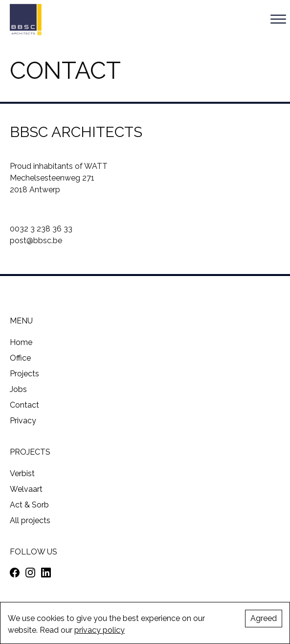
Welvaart (26, 489)
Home (21, 342)
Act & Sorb (29, 505)
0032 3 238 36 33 (41, 229)
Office (20, 358)
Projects (24, 374)
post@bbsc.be (36, 241)
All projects (30, 520)
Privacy (23, 421)
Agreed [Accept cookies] (264, 618)
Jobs (18, 389)
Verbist (22, 473)
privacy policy (100, 630)
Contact (24, 405)
